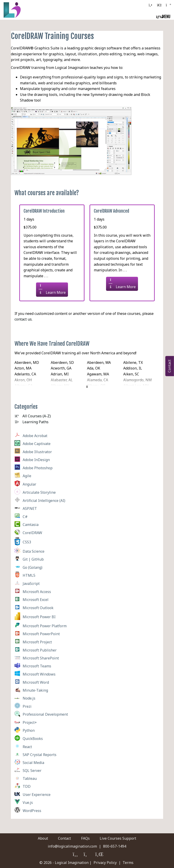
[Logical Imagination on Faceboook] (75, 855)
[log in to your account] (159, 5)
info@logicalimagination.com (72, 846)
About (42, 838)
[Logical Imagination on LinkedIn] (99, 855)
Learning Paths (31, 422)
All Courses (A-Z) (33, 416)
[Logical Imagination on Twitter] (87, 855)
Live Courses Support (118, 838)
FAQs (85, 838)
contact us (23, 319)
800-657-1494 (115, 846)
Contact (64, 838)
